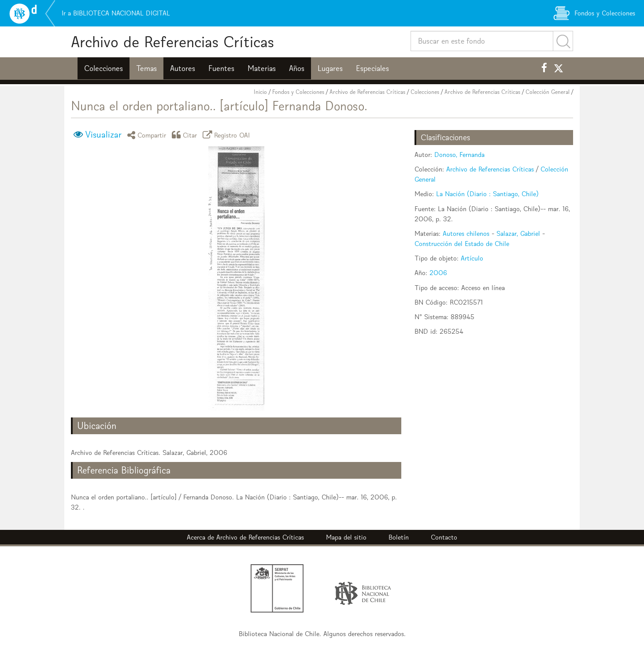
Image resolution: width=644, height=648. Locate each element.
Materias (262, 68)
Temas (146, 68)
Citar (186, 135)
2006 (438, 273)
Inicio (260, 92)
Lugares (330, 68)
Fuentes (221, 68)
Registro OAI (228, 135)
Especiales (372, 68)
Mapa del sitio (346, 537)
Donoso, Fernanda (459, 155)
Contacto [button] (444, 537)
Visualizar (103, 134)
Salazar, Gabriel (518, 233)
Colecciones (104, 68)
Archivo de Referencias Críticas (172, 42)
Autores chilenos (466, 233)
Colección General (548, 92)
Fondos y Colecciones (298, 92)
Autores (183, 68)
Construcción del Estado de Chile (462, 244)
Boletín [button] (399, 537)
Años (297, 68)
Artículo (472, 258)
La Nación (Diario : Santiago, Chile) (487, 194)
